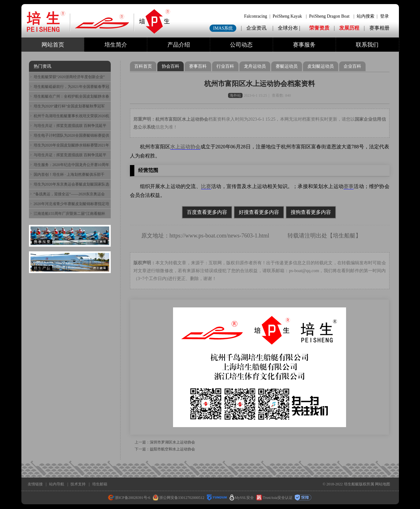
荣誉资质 (319, 28)
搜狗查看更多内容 (311, 212)
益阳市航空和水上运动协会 (172, 449)
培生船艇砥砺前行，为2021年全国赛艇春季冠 (71, 87)
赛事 (349, 186)
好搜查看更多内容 (259, 212)
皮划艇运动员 (321, 66)
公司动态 (241, 45)
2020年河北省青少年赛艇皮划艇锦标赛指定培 (71, 204)
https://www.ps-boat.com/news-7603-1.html (219, 236)
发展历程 (349, 28)
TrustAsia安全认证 (274, 498)
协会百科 (171, 66)
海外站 (235, 95)
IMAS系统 (223, 28)
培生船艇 (344, 236)
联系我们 (367, 45)
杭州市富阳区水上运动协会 (182, 119)
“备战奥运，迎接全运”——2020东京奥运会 (69, 194)
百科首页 (143, 66)
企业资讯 (256, 28)
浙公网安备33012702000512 (179, 498)
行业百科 (225, 66)
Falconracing (256, 16)
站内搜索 (366, 16)
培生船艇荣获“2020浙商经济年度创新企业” (69, 77)
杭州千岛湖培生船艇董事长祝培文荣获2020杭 (71, 116)
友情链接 (35, 484)
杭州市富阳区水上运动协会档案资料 (260, 84)
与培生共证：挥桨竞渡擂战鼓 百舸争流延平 (70, 126)
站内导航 (57, 484)
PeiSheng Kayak (287, 16)
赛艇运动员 (287, 66)
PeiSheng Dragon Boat (329, 16)
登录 (384, 16)
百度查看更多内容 (207, 212)
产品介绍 (179, 45)
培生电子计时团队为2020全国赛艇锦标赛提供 (71, 135)
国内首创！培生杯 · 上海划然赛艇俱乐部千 (69, 174)
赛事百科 (198, 66)
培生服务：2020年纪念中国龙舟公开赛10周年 (71, 165)
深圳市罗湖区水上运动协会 (172, 442)
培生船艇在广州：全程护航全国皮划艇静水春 (71, 96)
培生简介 (116, 45)
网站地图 (383, 484)
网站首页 (53, 45)
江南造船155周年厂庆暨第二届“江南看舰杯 (69, 214)
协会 (195, 147)
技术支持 (78, 484)
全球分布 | (290, 28)
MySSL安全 (242, 498)
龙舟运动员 (255, 66)
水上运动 (180, 147)
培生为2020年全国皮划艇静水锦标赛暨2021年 (71, 145)
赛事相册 (379, 28)
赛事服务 (304, 45)
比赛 (206, 186)
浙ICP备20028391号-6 (129, 498)
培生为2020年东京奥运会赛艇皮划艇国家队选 (71, 184)
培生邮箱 (100, 484)
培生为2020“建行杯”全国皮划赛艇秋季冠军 (69, 106)
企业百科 (352, 66)
